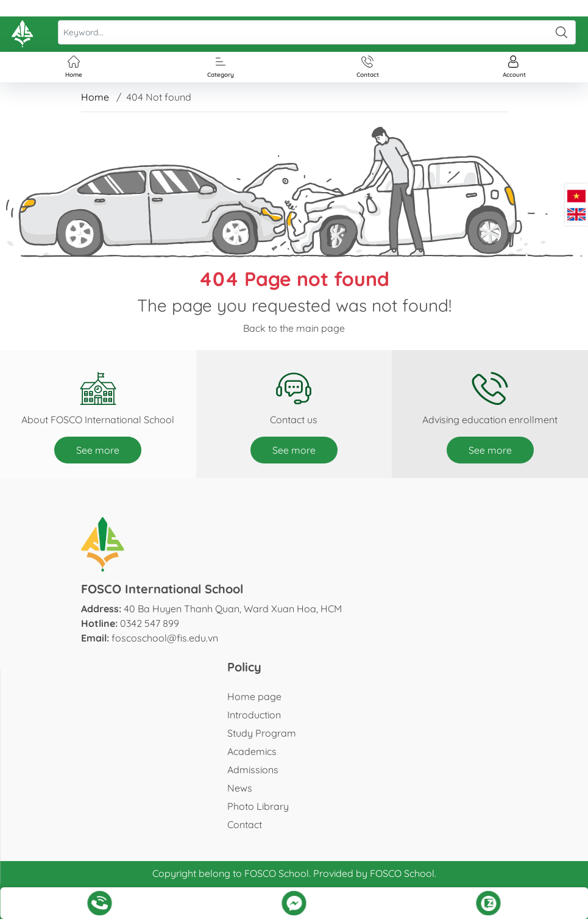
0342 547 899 (150, 623)
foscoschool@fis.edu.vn (165, 638)
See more (98, 450)
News (240, 788)
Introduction (254, 715)
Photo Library (258, 806)
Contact (245, 824)
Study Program (262, 733)
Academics (252, 751)
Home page (254, 696)
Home (95, 97)
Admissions (253, 770)
